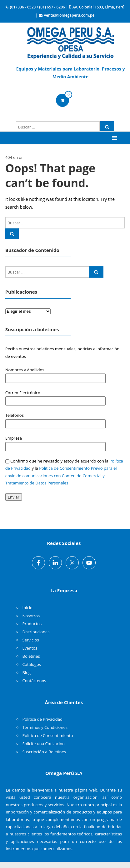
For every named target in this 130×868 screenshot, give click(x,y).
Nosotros (31, 616)
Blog (27, 672)
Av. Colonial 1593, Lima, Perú (98, 7)
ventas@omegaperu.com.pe (69, 15)
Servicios (31, 640)
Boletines (31, 656)
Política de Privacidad (42, 719)
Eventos (30, 648)
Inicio (27, 608)
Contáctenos (34, 681)
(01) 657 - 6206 (52, 7)
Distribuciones (36, 632)
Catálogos (32, 664)
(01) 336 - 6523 (23, 7)
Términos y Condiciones (45, 727)
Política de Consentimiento (48, 735)
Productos (32, 624)
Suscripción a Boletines (44, 752)
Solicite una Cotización (44, 744)
